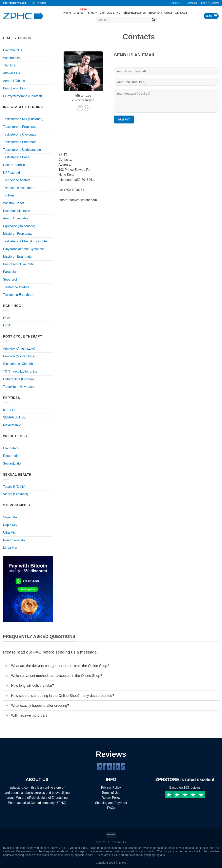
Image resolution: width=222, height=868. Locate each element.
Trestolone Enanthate (18, 295)
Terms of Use (111, 793)
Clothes (79, 12)
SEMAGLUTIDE (15, 417)
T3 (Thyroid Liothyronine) (21, 371)
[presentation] (144, 134)
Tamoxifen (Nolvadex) (19, 387)
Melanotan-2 (12, 425)
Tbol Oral (10, 65)
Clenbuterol (11, 448)
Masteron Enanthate (17, 257)
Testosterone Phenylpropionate (25, 241)
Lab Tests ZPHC (110, 13)
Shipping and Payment (111, 803)
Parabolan (10, 272)
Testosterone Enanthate (20, 142)
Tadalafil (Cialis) (14, 487)
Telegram (39, 3)
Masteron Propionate (18, 234)
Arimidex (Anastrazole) (19, 349)
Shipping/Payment (135, 13)
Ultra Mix (9, 533)
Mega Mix (10, 548)
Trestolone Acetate (16, 287)
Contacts (192, 3)
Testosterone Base (16, 157)
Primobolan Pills (15, 88)
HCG (7, 325)
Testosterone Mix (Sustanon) (23, 119)
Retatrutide (11, 456)
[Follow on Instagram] (80, 108)
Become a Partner (161, 13)
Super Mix (10, 517)
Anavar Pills (11, 73)
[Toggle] (7, 666)
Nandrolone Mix (14, 540)
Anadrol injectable (16, 218)
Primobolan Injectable (18, 264)
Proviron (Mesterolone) (19, 356)
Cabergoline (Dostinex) (19, 379)
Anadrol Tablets (14, 81)
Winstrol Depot (14, 203)
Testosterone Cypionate (20, 134)
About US (177, 3)
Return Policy (111, 798)
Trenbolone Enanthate (19, 188)
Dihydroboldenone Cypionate (24, 249)
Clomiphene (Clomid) (18, 364)
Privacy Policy (111, 788)
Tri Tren (9, 195)
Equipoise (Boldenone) (19, 226)
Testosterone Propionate (20, 127)
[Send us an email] (87, 108)
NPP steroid (12, 173)
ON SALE (181, 13)
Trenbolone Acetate (17, 180)
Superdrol (10, 279)
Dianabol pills (13, 50)
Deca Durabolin (14, 165)
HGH (7, 318)
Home (67, 13)
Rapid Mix (10, 525)
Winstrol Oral (12, 58)
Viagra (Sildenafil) (16, 494)
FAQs (111, 808)
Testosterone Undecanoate (22, 150)
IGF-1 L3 (9, 410)
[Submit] (153, 20)
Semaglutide (12, 463)
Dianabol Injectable (17, 211)
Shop (92, 13)
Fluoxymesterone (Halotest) (23, 96)
